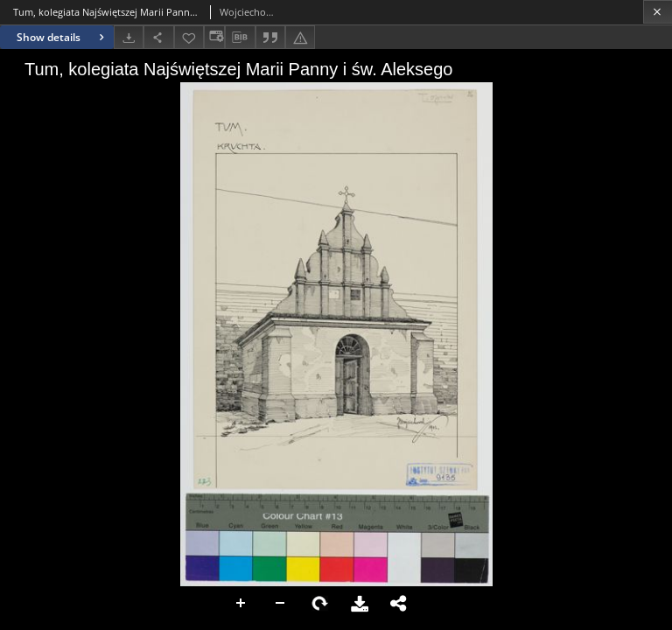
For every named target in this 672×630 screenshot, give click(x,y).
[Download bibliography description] (240, 38)
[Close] (658, 12)
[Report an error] (300, 37)
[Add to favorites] (189, 37)
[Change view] (214, 37)
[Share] (158, 37)
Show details (63, 37)
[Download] (129, 37)
